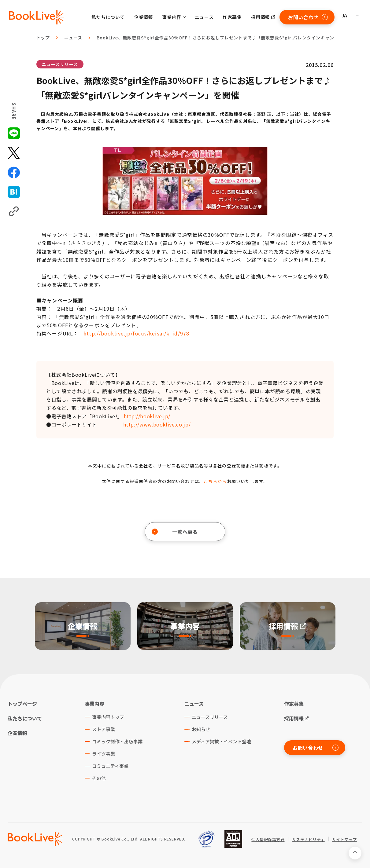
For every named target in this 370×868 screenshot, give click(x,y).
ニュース (204, 17)
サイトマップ (344, 840)
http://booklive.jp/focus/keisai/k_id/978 (136, 333)
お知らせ (201, 729)
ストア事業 (104, 729)
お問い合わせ (308, 17)
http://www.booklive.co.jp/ (157, 424)
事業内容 (94, 704)
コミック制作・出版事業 (117, 741)
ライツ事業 (104, 754)
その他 (99, 778)
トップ (43, 38)
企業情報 (143, 17)
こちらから (215, 481)
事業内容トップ (108, 717)
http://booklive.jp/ (147, 416)
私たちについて (108, 17)
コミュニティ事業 (110, 766)
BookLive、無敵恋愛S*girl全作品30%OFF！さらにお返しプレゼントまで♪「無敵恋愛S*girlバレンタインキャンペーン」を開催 (231, 38)
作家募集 (232, 17)
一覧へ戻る (175, 532)
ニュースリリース (60, 64)
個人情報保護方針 (268, 840)
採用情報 (261, 17)
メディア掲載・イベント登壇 (221, 741)
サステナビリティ (308, 840)
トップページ (22, 704)
